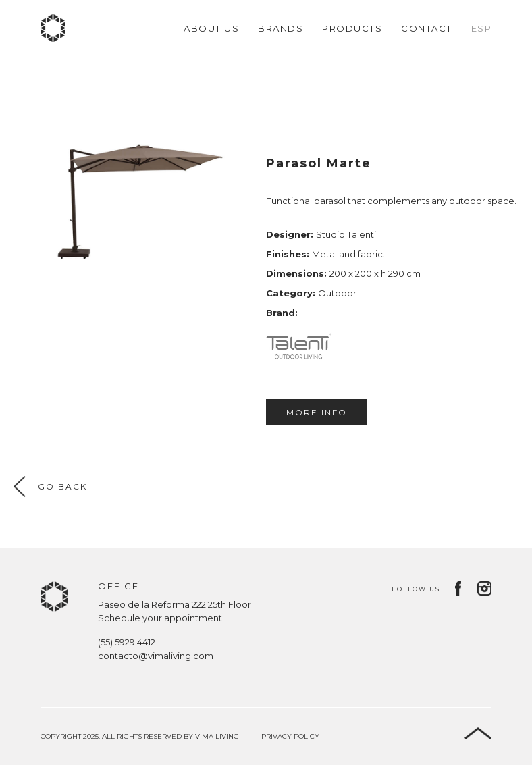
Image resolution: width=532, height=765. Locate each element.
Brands (281, 28)
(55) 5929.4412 (127, 642)
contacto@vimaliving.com (156, 656)
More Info (317, 412)
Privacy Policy (290, 736)
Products (352, 28)
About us (211, 28)
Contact (427, 28)
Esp (482, 28)
